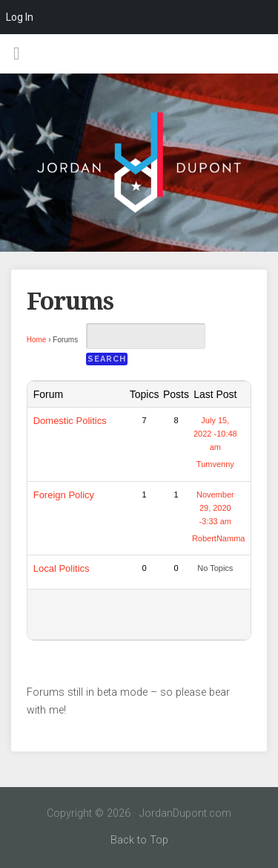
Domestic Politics (70, 421)
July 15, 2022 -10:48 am (215, 434)
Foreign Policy (64, 495)
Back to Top (139, 840)
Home (37, 340)
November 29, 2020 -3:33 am (215, 508)
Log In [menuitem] (20, 17)
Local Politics (62, 568)
